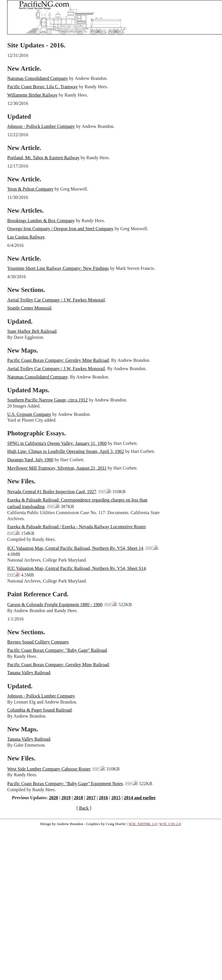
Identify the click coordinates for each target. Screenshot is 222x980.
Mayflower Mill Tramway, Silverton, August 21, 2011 (57, 468)
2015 (116, 798)
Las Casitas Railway (26, 237)
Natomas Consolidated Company (38, 78)
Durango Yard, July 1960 (30, 460)
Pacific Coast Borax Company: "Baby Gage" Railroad (57, 650)
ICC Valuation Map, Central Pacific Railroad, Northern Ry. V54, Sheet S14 (76, 568)
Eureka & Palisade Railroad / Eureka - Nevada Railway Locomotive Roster (76, 527)
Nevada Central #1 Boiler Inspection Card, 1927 (52, 492)
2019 (66, 798)
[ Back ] (84, 808)
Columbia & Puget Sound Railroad (39, 710)
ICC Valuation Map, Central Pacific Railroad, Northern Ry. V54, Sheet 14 (75, 548)
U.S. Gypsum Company (29, 414)
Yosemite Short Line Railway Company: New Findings (58, 268)
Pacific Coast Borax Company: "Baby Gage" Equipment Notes (65, 784)
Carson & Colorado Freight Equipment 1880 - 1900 (55, 605)
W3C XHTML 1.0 (142, 824)
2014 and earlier (140, 798)
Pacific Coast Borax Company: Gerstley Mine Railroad (58, 360)
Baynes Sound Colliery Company (38, 642)
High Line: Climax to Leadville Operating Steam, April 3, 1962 (66, 451)
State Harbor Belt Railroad (32, 331)
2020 (53, 798)
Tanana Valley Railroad (29, 673)
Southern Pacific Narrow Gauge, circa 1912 (47, 400)
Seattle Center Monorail (29, 308)
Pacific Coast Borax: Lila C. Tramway (42, 87)
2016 (103, 798)
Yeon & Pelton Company (30, 189)
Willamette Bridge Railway (32, 95)
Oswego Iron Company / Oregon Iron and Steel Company (60, 229)
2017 (91, 798)
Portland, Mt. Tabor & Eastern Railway (43, 158)
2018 (78, 798)
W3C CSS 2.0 (170, 824)
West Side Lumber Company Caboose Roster (49, 769)
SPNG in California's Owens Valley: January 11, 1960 (57, 443)
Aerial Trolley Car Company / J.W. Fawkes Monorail (56, 300)
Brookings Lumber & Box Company (41, 221)
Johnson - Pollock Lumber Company (41, 126)
